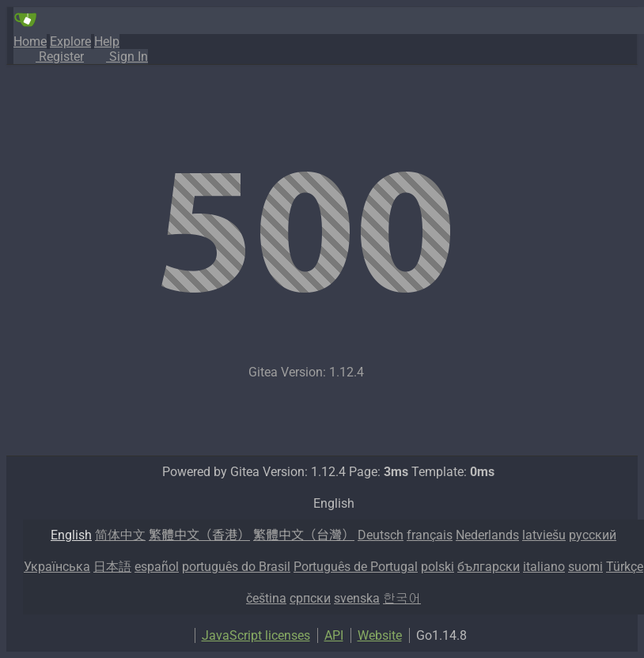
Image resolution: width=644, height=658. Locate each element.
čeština (266, 598)
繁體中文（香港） (199, 535)
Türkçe (625, 567)
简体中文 (120, 535)
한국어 (402, 598)
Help (107, 42)
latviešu (544, 535)
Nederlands (487, 535)
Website (380, 635)
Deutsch (381, 535)
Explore (70, 42)
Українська (57, 567)
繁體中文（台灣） (304, 535)
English (71, 535)
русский (593, 535)
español (157, 567)
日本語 (112, 567)
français (430, 535)
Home (30, 42)
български (489, 567)
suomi (585, 567)
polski (438, 567)
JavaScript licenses (256, 635)
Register (49, 57)
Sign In (116, 57)
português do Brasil (236, 567)
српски (310, 598)
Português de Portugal (356, 567)
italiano (544, 567)
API (334, 635)
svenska (357, 598)
